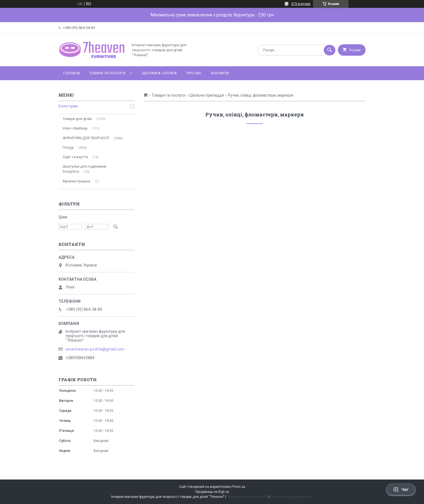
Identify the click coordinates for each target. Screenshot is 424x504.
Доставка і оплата (159, 73)
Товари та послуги (107, 73)
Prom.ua (239, 487)
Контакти (220, 73)
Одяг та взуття (75, 157)
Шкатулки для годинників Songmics (84, 169)
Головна (72, 73)
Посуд (68, 147)
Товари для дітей (77, 119)
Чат (401, 490)
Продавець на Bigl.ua (212, 492)
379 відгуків (301, 4)
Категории (68, 106)
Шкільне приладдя (207, 95)
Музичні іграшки (76, 181)
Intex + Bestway (75, 128)
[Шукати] (330, 50)
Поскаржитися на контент (247, 497)
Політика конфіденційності (292, 497)
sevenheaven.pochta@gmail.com (95, 349)
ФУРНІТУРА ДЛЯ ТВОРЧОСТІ (86, 138)
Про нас (194, 73)
